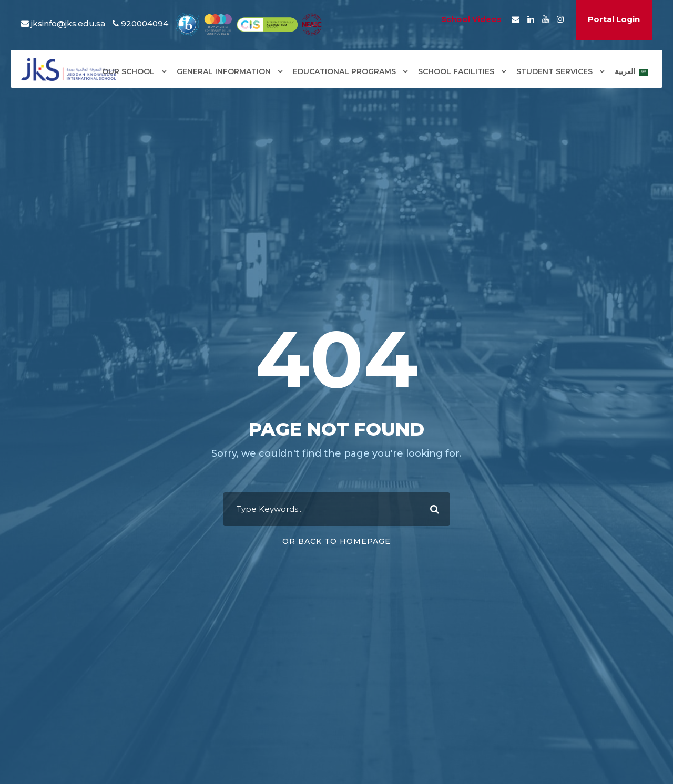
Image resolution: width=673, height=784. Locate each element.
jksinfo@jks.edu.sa (68, 23)
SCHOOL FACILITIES (456, 71)
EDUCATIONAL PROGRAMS (344, 71)
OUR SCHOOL (128, 71)
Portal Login (614, 19)
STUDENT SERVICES (554, 71)
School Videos (471, 19)
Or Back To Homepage (336, 541)
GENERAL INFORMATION (224, 71)
